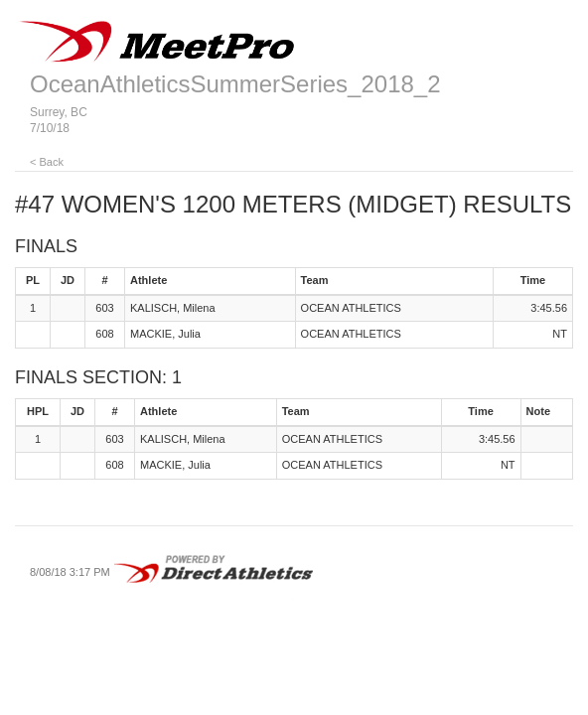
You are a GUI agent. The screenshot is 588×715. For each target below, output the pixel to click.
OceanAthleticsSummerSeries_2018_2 (235, 84)
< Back (47, 162)
